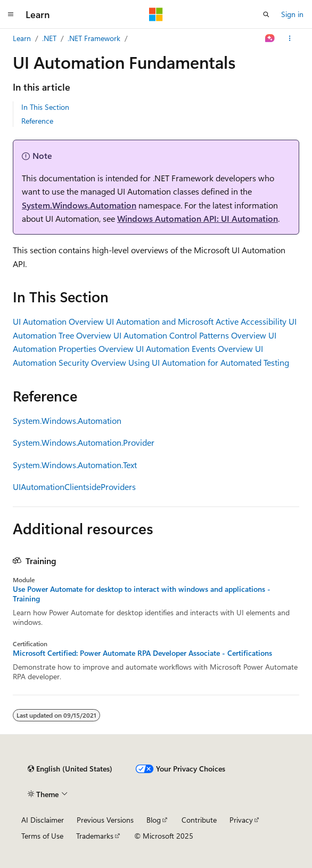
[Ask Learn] (270, 38)
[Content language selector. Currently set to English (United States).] (70, 769)
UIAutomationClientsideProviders (74, 487)
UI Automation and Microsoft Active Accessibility (196, 321)
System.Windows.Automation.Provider (84, 442)
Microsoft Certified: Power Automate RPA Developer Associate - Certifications (142, 653)
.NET (49, 38)
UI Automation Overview (58, 321)
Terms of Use (42, 836)
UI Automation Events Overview (194, 348)
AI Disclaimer (43, 820)
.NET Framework (94, 38)
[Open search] (266, 14)
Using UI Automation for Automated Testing (209, 362)
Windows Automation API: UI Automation (198, 218)
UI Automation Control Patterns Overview (190, 335)
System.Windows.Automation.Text (75, 465)
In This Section (45, 107)
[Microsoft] (156, 14)
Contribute (199, 820)
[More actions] (290, 38)
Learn (22, 38)
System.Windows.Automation (79, 205)
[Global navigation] (11, 14)
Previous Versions (105, 820)
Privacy (241, 820)
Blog (154, 820)
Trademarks (95, 836)
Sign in (292, 14)
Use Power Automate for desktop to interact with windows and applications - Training (142, 594)
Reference (37, 121)
